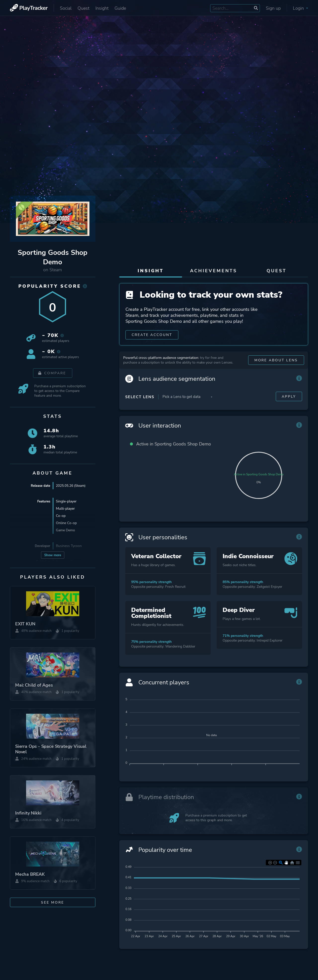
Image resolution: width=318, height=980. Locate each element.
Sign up (273, 8)
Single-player (66, 501)
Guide (120, 8)
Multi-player (65, 509)
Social (66, 8)
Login (300, 8)
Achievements (214, 271)
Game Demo (65, 530)
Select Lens (140, 406)
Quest (83, 8)
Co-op (61, 516)
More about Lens (276, 370)
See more (53, 902)
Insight (102, 8)
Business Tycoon (69, 546)
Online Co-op (66, 523)
